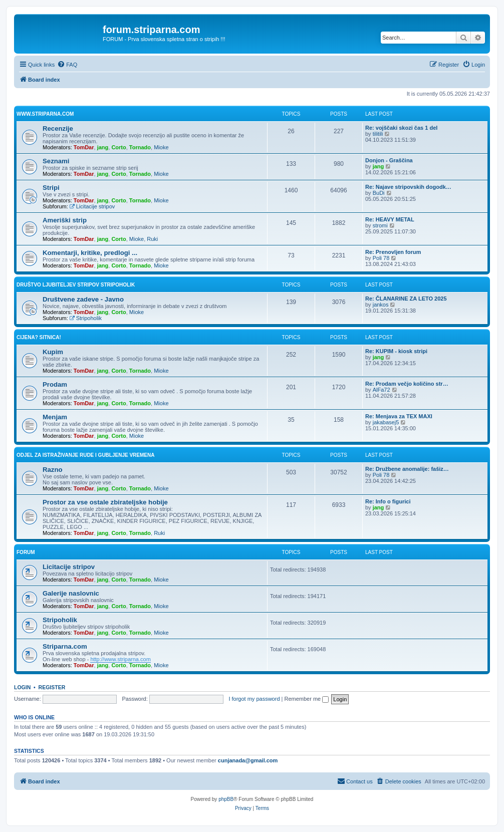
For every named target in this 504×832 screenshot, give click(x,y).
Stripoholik (86, 318)
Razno (53, 470)
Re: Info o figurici (388, 501)
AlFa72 (382, 390)
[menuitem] (67, 65)
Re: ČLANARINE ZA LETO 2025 (406, 299)
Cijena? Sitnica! (39, 337)
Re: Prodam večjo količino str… (407, 384)
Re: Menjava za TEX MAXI (399, 416)
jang (103, 147)
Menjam (55, 417)
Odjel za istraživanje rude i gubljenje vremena (85, 455)
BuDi (379, 193)
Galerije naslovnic (71, 593)
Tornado (140, 147)
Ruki (152, 239)
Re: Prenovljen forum (393, 252)
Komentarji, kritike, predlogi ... (90, 253)
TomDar (84, 147)
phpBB (226, 799)
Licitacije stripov (92, 206)
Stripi (51, 188)
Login (22, 687)
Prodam (55, 384)
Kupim (53, 352)
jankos (381, 305)
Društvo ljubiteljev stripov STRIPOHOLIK (76, 285)
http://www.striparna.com (120, 659)
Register (52, 687)
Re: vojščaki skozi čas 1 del (401, 128)
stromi (380, 225)
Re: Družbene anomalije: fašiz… (407, 469)
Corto (118, 147)
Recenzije (58, 128)
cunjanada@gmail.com (248, 760)
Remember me (306, 699)
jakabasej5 (386, 422)
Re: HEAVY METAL (390, 219)
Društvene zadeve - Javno (83, 299)
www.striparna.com (45, 114)
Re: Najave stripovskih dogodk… (408, 187)
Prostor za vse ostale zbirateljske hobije (105, 502)
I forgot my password (254, 699)
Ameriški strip (65, 220)
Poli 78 (381, 258)
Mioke (161, 147)
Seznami (56, 161)
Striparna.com (65, 646)
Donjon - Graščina (389, 160)
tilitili (378, 134)
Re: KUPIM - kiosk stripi (396, 351)
